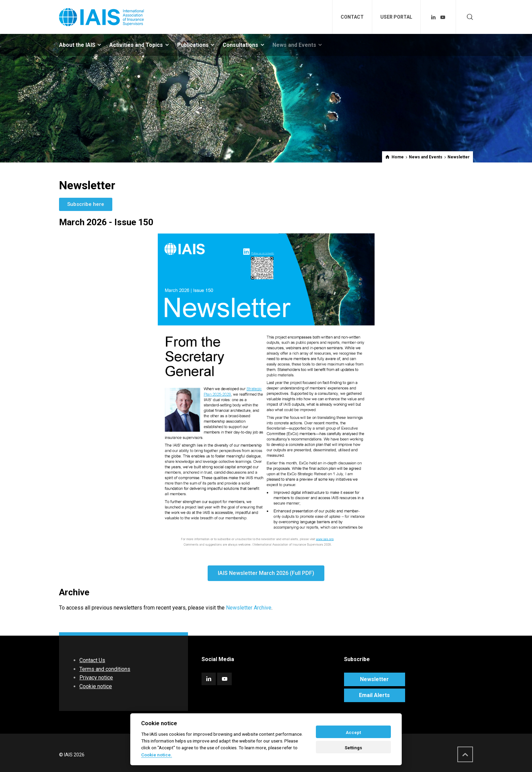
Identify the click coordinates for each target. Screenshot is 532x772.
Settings (353, 748)
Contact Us (92, 660)
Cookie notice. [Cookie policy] (157, 755)
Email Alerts (374, 695)
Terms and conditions (105, 669)
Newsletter (374, 679)
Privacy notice (96, 678)
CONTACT (352, 17)
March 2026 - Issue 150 (106, 222)
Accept (353, 732)
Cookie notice (96, 686)
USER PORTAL (396, 17)
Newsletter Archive (249, 608)
